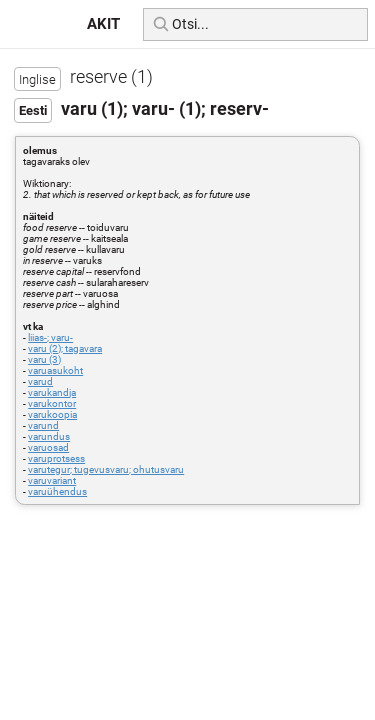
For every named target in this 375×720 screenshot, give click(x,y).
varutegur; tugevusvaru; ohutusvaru (106, 469)
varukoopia (52, 414)
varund (43, 425)
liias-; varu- (50, 337)
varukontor (52, 403)
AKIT (103, 24)
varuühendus (57, 491)
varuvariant (52, 480)
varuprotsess (56, 458)
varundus (49, 436)
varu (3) (44, 359)
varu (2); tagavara (65, 348)
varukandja (52, 392)
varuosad (48, 447)
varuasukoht (55, 370)
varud (40, 381)
